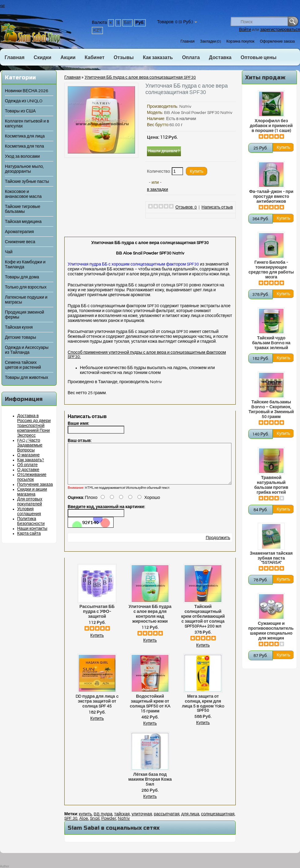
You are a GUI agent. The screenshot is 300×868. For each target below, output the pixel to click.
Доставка (220, 58)
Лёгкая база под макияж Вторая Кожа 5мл (150, 787)
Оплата (191, 58)
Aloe (84, 826)
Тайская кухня (19, 327)
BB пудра (103, 821)
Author (4, 866)
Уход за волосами (22, 157)
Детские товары (21, 338)
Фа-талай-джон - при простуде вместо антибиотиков (271, 197)
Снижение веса (20, 242)
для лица (190, 821)
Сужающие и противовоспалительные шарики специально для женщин (271, 631)
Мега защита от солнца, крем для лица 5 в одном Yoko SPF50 (203, 711)
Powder (109, 826)
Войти (245, 30)
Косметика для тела (24, 146)
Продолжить (218, 545)
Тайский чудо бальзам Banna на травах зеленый (271, 343)
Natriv (185, 107)
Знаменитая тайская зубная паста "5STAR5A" (271, 558)
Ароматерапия (19, 232)
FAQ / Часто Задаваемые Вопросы (30, 445)
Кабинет (95, 58)
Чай (9, 252)
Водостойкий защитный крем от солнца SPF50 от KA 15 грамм (150, 711)
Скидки (42, 58)
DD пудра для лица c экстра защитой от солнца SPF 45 (97, 709)
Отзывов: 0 (186, 207)
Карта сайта (29, 534)
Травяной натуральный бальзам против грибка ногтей (271, 485)
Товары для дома (22, 277)
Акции (68, 58)
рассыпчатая (167, 821)
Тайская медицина (23, 222)
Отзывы (124, 58)
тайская (122, 821)
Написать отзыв (217, 207)
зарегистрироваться (280, 30)
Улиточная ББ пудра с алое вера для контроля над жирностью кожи (150, 621)
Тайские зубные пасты (27, 182)
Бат (127, 23)
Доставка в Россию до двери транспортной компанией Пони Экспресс (34, 426)
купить (85, 821)
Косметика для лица (25, 136)
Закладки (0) (210, 42)
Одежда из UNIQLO (24, 101)
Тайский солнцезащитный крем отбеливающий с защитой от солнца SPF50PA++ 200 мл (203, 624)
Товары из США (20, 111)
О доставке (28, 470)
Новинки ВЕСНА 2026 (26, 91)
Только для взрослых (26, 287)
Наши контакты (32, 529)
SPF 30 (71, 826)
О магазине (28, 455)
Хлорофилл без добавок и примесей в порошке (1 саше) (271, 126)
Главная (188, 42)
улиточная (142, 821)
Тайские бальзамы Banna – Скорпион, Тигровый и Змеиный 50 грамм (271, 409)
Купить (97, 643)
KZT (97, 30)
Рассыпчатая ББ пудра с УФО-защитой (97, 619)
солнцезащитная (218, 821)
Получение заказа (35, 485)
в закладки (157, 190)
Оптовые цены (259, 58)
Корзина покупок (240, 42)
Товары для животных (26, 378)
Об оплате (27, 465)
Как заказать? (31, 460)
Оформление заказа (277, 42)
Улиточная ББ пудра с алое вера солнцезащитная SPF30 (140, 77)
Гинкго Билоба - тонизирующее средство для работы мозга (271, 270)
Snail (95, 826)
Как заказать (158, 58)
